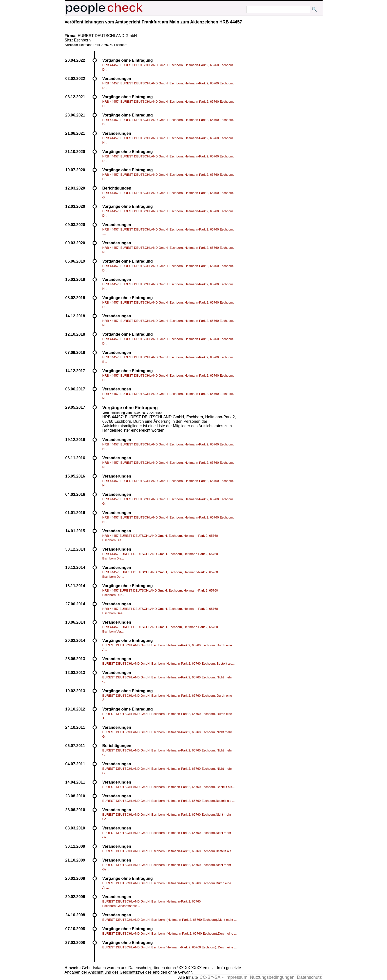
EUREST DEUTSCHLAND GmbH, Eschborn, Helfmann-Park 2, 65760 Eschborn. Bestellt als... (169, 663)
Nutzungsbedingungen (272, 977)
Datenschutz (309, 977)
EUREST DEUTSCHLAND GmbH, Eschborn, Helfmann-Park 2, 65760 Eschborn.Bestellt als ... (169, 801)
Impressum (236, 977)
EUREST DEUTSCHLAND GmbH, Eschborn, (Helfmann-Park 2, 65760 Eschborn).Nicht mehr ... (170, 920)
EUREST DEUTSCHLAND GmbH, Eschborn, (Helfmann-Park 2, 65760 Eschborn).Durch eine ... (170, 933)
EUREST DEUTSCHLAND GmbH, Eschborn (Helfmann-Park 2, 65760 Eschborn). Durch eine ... (170, 947)
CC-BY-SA (210, 977)
